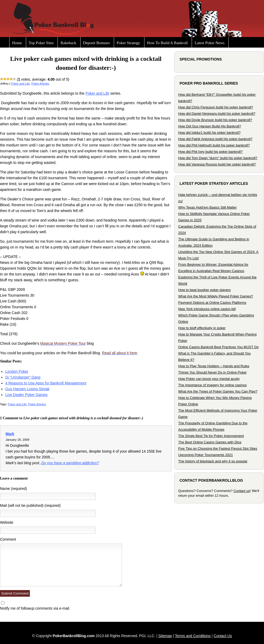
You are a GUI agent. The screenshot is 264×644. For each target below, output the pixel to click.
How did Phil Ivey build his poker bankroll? (210, 152)
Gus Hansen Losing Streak (27, 389)
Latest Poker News (209, 43)
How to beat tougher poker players (204, 290)
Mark (10, 434)
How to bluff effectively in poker (202, 328)
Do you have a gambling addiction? (70, 463)
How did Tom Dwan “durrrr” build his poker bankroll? (218, 158)
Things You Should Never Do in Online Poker (212, 372)
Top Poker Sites (41, 43)
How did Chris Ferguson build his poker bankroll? (216, 107)
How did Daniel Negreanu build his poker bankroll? (217, 114)
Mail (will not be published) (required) (30, 505)
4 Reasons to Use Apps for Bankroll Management (46, 383)
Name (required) (13, 489)
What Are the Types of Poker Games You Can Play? (218, 391)
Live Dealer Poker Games (26, 395)
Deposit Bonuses (96, 43)
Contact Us (223, 636)
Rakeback (68, 43)
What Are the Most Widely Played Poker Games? (216, 296)
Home (17, 43)
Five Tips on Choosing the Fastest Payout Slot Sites (218, 448)
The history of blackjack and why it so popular (213, 461)
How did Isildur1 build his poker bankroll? (209, 133)
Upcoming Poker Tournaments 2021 (206, 455)
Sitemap (165, 636)
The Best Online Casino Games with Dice (210, 442)
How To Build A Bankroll (168, 43)
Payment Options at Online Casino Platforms (212, 303)
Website (7, 522)
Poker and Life (20, 84)
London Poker (17, 371)
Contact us (242, 491)
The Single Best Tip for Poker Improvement (211, 436)
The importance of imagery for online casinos (212, 385)
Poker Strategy (128, 43)
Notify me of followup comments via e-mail (35, 608)
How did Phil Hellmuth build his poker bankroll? (214, 145)
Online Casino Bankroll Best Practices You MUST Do (218, 347)
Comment (8, 539)
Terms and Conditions (193, 636)
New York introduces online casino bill (207, 309)
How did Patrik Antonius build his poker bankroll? (215, 139)
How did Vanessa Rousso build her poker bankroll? (217, 164)
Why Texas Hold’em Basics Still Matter (208, 207)
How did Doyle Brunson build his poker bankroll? (215, 120)
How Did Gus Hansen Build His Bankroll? (210, 126)
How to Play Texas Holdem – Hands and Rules (214, 366)
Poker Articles (40, 84)
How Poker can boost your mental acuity (209, 379)
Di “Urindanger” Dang (23, 377)
